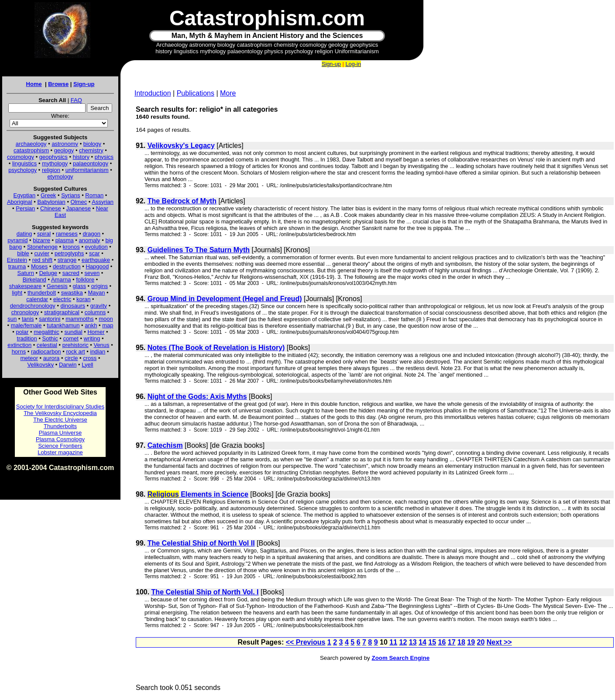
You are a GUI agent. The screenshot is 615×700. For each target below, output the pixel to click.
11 (393, 642)
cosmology (21, 157)
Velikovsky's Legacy (181, 146)
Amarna (61, 280)
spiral (44, 234)
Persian (25, 208)
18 (461, 642)
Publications (196, 93)
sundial (74, 332)
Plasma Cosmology (60, 439)
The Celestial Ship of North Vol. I (205, 592)
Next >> (499, 642)
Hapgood (97, 266)
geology (64, 150)
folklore (85, 280)
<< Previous (306, 642)
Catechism (165, 445)
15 (432, 642)
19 (471, 642)
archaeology (31, 144)
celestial (47, 345)
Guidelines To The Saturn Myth (199, 250)
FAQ (76, 100)
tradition (27, 338)
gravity (99, 306)
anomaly (89, 240)
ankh (91, 325)
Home (34, 84)
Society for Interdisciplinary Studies (60, 407)
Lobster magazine (60, 452)
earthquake (96, 260)
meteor (29, 358)
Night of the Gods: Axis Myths (197, 396)
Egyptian (25, 195)
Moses (39, 266)
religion (51, 170)
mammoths (79, 319)
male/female (26, 325)
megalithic (46, 332)
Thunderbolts (60, 426)
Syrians (70, 195)
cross (90, 358)
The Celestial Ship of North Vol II (201, 543)
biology (92, 144)
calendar (37, 299)
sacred (71, 273)
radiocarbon (46, 352)
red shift (42, 260)
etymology (60, 177)
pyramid (17, 240)
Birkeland (34, 280)
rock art (75, 352)
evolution (96, 247)
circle (71, 358)
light (17, 293)
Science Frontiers (60, 446)
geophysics (53, 157)
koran (84, 299)
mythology (55, 163)
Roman (94, 195)
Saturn (26, 273)
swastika (72, 293)
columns (95, 312)
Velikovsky (41, 365)
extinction (19, 345)
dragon (92, 234)
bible (23, 253)
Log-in (353, 64)
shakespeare (25, 286)
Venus (101, 345)
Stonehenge (42, 247)
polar (22, 332)
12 (403, 642)
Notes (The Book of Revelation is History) (216, 348)
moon (106, 319)
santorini (50, 319)
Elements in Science (198, 494)
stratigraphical (62, 312)
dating (24, 234)
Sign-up (84, 84)
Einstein (17, 260)
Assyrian (103, 202)
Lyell (87, 365)
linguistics (24, 163)
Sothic (50, 338)
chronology (25, 312)
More (228, 93)
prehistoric (76, 345)
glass (79, 286)
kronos (71, 247)
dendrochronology (33, 306)
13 (413, 642)
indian (98, 352)
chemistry (91, 150)
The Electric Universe (60, 420)
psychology (22, 170)
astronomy (65, 144)
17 (452, 642)
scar (94, 253)
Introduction (153, 93)
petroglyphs (69, 253)
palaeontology (91, 163)
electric (62, 299)
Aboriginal (20, 202)
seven (92, 273)
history (81, 157)
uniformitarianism (87, 170)
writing (92, 338)
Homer (96, 332)
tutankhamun (63, 325)
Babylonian (52, 202)
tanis (28, 319)
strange (67, 260)
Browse (58, 84)
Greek (48, 195)
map (108, 325)
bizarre (41, 240)
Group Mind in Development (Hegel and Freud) (225, 299)
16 (442, 642)
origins (100, 286)
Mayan (96, 293)
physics (104, 157)
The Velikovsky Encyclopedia (60, 413)
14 (423, 642)
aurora (52, 358)
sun (12, 319)
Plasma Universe (60, 433)
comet (71, 338)
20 (481, 642)
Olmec (79, 202)
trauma (17, 266)
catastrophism (31, 150)
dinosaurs (73, 306)
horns (19, 352)
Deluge (48, 273)
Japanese (79, 208)
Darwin (68, 365)
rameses (67, 234)
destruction (67, 266)
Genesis (57, 286)
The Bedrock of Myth (182, 201)
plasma (65, 240)
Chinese (51, 208)
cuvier (42, 253)
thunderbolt (42, 293)
